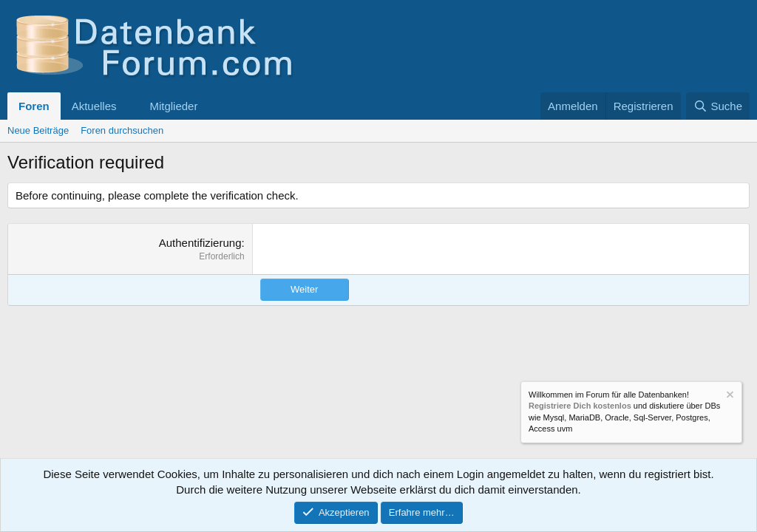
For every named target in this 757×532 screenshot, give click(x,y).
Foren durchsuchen (122, 130)
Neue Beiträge (38, 130)
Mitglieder (173, 106)
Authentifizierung (200, 243)
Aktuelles (94, 106)
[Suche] (718, 106)
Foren (34, 106)
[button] (128, 106)
